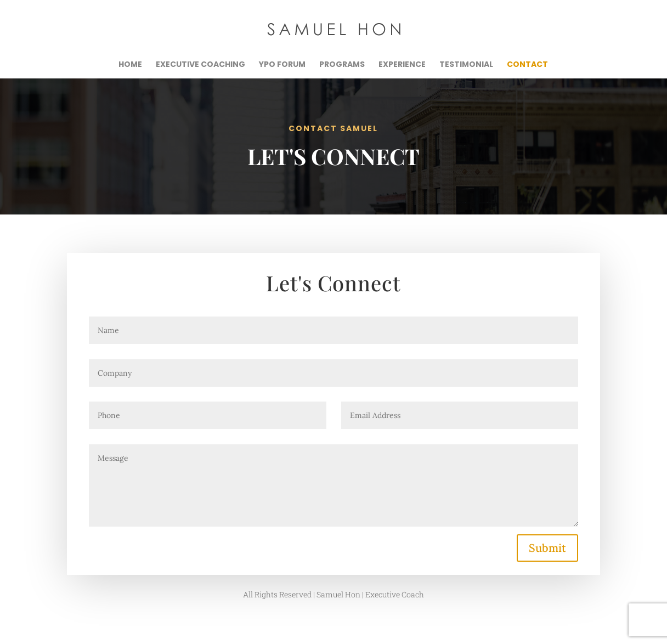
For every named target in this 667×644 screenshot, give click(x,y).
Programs (342, 65)
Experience (402, 65)
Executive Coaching (200, 65)
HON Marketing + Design (262, 629)
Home (130, 65)
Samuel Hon (162, 629)
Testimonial (466, 65)
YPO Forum (282, 65)
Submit (547, 548)
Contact (527, 65)
